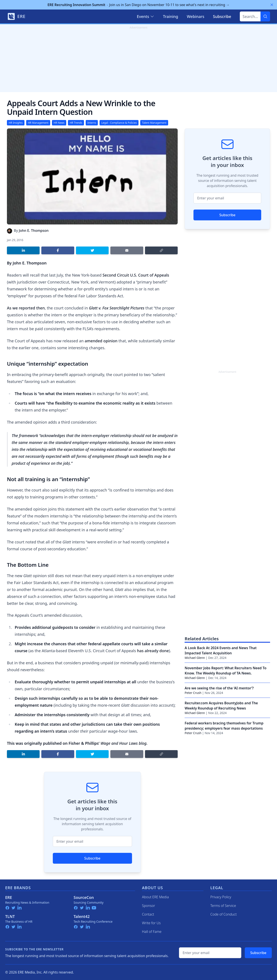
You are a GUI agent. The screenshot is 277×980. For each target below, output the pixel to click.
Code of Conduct (224, 914)
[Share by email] (127, 250)
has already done (153, 651)
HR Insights (16, 123)
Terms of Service (223, 906)
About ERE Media (155, 897)
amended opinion (101, 341)
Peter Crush (193, 693)
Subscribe (92, 858)
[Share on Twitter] (92, 250)
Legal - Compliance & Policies (119, 123)
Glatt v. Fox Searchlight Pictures (117, 308)
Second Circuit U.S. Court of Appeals (136, 275)
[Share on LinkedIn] (23, 250)
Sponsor (149, 906)
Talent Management (154, 123)
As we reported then (26, 308)
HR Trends (76, 123)
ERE (9, 897)
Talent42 (82, 916)
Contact (148, 914)
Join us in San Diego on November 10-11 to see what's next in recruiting (139, 5)
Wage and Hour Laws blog (123, 743)
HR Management (38, 123)
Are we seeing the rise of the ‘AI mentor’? (219, 688)
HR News (59, 123)
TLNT (10, 916)
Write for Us (151, 923)
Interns (92, 123)
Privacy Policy (221, 897)
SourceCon (84, 897)
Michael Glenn (195, 658)
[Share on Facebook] (58, 250)
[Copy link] (161, 250)
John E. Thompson (34, 231)
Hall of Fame (152, 932)
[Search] (265, 16)
